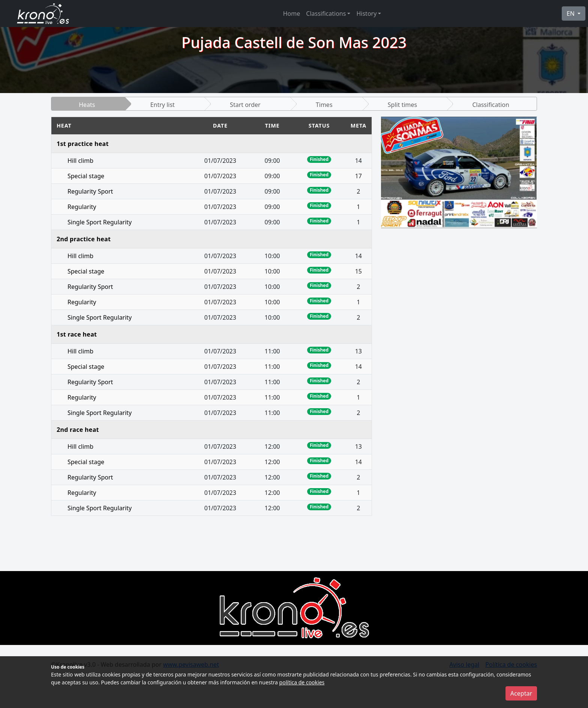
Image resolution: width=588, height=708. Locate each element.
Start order (245, 105)
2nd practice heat (84, 239)
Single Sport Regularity (100, 222)
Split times (402, 105)
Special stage (86, 176)
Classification (490, 105)
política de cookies (302, 682)
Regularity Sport (90, 191)
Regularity (82, 207)
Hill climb (80, 161)
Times (324, 105)
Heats (87, 105)
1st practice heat (83, 144)
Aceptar (521, 693)
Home (292, 14)
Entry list (163, 105)
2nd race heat (78, 430)
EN (571, 14)
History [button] (366, 14)
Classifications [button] (326, 14)
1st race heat (77, 334)
